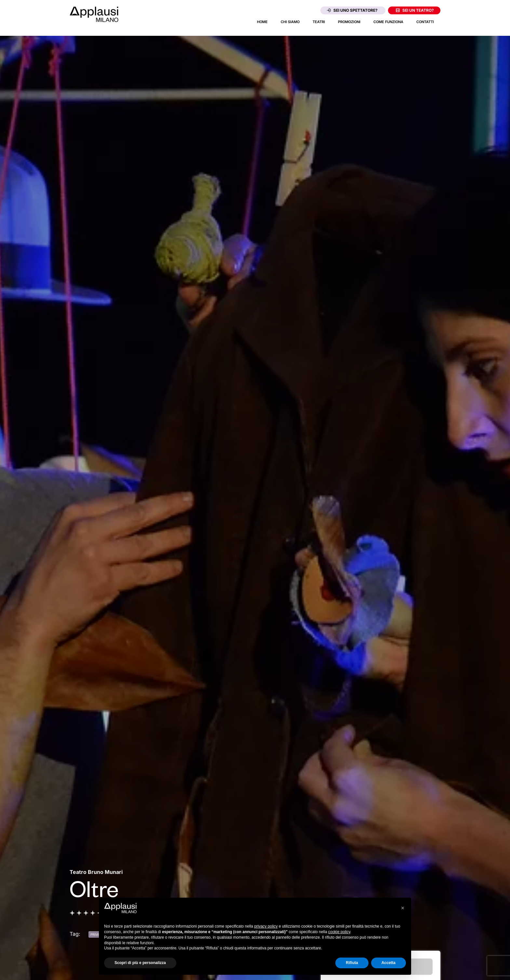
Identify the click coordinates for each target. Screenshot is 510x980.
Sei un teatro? (415, 10)
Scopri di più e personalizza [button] (140, 963)
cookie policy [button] (339, 932)
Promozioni (349, 22)
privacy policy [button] (266, 926)
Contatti (425, 22)
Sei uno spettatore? (352, 10)
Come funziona (388, 22)
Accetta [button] (389, 963)
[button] (403, 908)
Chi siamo (290, 22)
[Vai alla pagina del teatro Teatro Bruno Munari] (96, 872)
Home (262, 22)
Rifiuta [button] (352, 963)
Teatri (319, 22)
